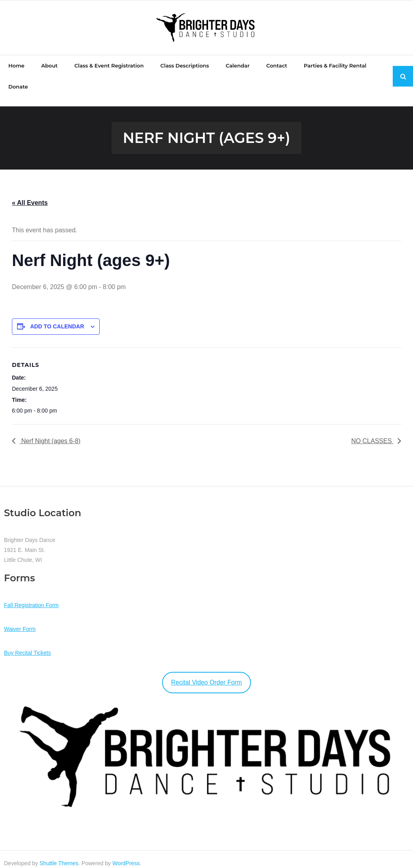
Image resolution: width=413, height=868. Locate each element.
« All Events (30, 194)
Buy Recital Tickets (27, 644)
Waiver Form (20, 620)
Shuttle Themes (59, 855)
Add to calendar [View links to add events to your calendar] (57, 318)
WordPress (126, 855)
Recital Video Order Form (206, 674)
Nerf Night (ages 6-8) (50, 432)
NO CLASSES (372, 432)
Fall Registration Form (31, 596)
